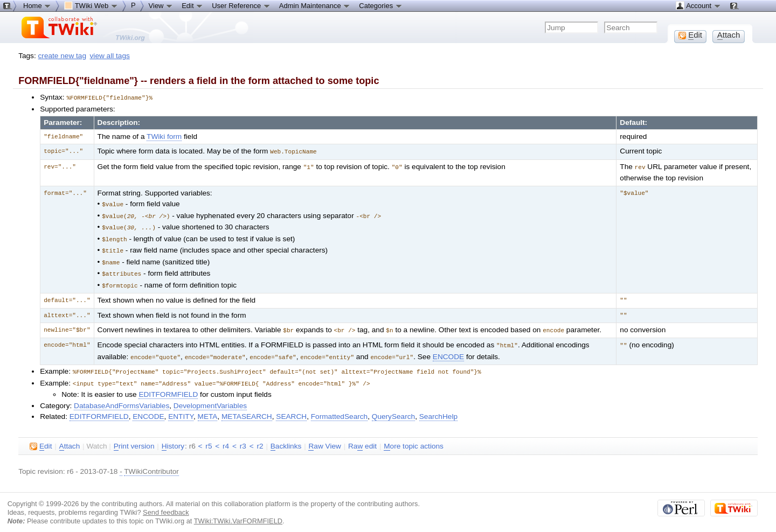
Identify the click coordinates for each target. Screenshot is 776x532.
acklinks (286, 438)
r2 (260, 437)
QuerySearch (393, 408)
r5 (209, 437)
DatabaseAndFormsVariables (122, 397)
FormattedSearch (339, 408)
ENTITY (181, 408)
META (208, 408)
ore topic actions (414, 438)
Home (37, 5)
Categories (380, 5)
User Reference (241, 5)
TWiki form (164, 136)
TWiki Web (91, 5)
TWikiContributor (151, 463)
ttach (70, 438)
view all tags (110, 56)
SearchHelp (438, 408)
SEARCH (291, 408)
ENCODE (448, 350)
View (161, 5)
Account (698, 5)
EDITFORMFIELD (168, 386)
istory (173, 438)
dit (41, 438)
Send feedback (166, 504)
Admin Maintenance (315, 5)
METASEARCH (247, 408)
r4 (226, 437)
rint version (134, 438)
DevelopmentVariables (210, 397)
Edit (192, 5)
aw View (324, 438)
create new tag (62, 56)
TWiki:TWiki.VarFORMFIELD (238, 512)
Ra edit (362, 438)
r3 (243, 437)
